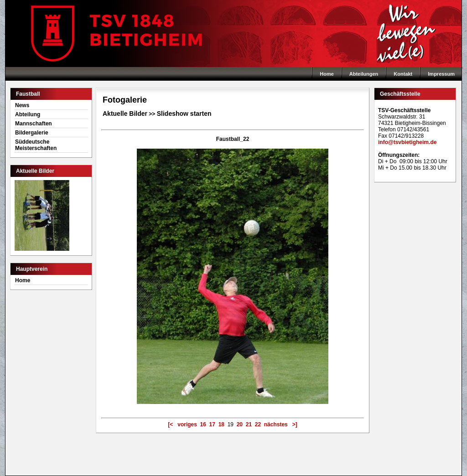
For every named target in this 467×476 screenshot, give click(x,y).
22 (258, 424)
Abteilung (28, 114)
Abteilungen (364, 74)
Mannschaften (34, 124)
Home (233, 34)
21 (249, 424)
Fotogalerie (125, 100)
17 (212, 424)
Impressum (441, 74)
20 (240, 424)
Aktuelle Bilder (125, 114)
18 (221, 424)
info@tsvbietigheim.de (407, 142)
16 (203, 424)
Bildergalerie (32, 133)
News (22, 105)
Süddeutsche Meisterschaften (36, 145)
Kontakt (403, 74)
